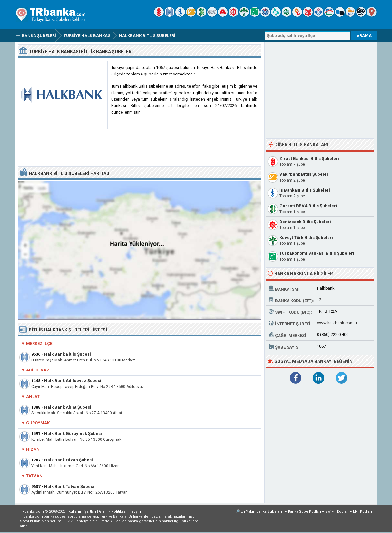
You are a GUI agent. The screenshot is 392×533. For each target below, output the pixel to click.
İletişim (136, 512)
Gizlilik (113, 512)
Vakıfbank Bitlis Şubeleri (305, 174)
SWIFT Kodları (337, 512)
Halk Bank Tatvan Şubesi (69, 486)
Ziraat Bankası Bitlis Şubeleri (309, 158)
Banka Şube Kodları (304, 512)
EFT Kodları (363, 512)
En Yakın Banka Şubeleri (261, 512)
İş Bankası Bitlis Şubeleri (305, 190)
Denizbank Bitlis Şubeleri (305, 222)
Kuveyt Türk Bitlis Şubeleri (306, 237)
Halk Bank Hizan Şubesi (69, 460)
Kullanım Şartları (82, 512)
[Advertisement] (140, 148)
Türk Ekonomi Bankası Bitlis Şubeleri (317, 253)
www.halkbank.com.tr (337, 323)
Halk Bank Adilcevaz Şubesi (73, 381)
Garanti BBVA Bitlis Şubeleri (308, 206)
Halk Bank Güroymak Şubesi (73, 434)
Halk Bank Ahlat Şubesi (68, 407)
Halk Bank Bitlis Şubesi (68, 354)
